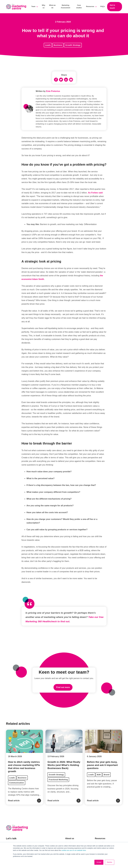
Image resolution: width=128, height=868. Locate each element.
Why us (44, 6)
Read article (14, 801)
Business (58, 45)
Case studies (79, 6)
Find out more (63, 687)
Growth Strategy (73, 45)
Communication (17, 783)
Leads (48, 45)
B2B (99, 775)
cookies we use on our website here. (74, 850)
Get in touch (112, 7)
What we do (52, 6)
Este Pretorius (53, 91)
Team (33, 6)
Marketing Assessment (66, 6)
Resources (90, 6)
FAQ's (102, 6)
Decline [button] (110, 862)
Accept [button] (99, 862)
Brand (107, 775)
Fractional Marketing (58, 780)
